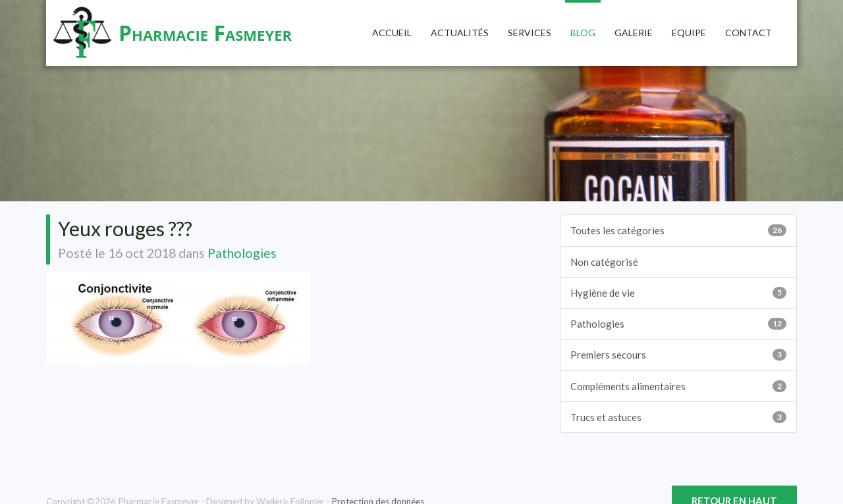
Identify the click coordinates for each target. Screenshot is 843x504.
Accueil (392, 33)
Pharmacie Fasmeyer (205, 33)
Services (530, 33)
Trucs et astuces (678, 417)
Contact (748, 33)
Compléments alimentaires (678, 386)
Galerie (634, 33)
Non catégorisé (604, 262)
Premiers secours (678, 355)
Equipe (689, 33)
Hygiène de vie (678, 293)
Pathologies (242, 253)
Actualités (460, 33)
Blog (583, 33)
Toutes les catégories (678, 230)
